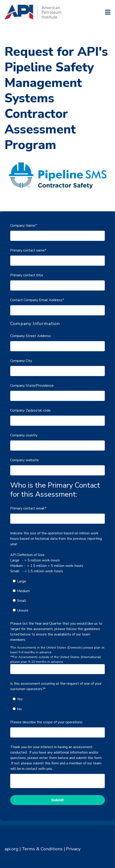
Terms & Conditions (42, 849)
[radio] (60, 581)
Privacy (73, 849)
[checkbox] (57, 596)
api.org (11, 849)
